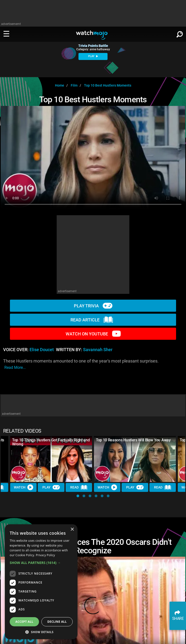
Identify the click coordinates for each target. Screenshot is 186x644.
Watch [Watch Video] (23, 487)
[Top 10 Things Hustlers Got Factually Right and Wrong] (51, 459)
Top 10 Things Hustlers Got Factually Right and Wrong (51, 442)
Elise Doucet (42, 350)
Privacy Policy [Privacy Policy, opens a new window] (45, 555)
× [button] (72, 529)
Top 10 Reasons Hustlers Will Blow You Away (133, 440)
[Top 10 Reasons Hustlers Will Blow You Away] (135, 459)
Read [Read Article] (79, 488)
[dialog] (41, 582)
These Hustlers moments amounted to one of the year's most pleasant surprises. (81, 365)
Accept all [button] (24, 622)
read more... (15, 367)
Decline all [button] (57, 622)
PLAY (93, 56)
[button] (78, 496)
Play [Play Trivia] (51, 487)
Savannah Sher (98, 350)
